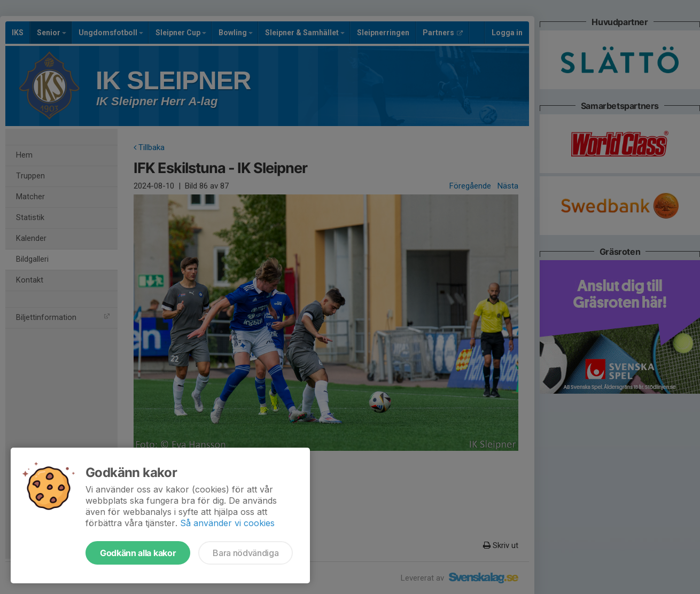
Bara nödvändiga (246, 553)
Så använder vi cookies (227, 523)
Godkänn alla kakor (138, 553)
